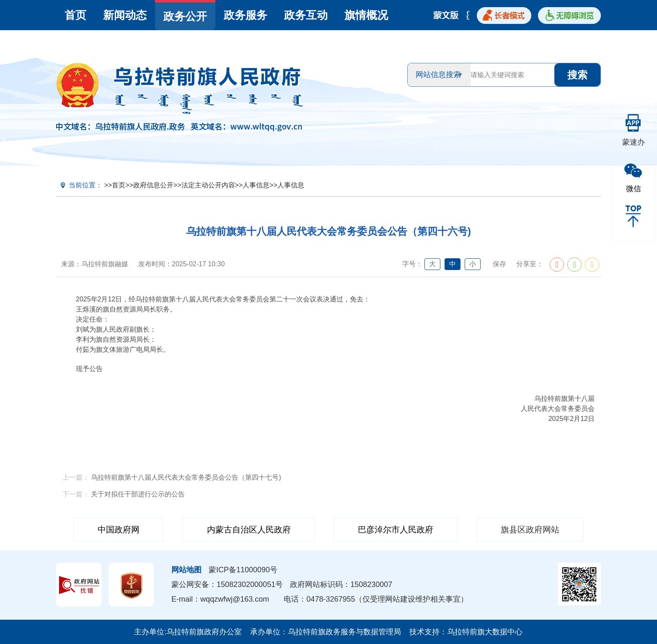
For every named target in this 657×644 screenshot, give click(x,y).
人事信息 (256, 185)
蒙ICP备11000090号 (243, 570)
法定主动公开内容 (208, 185)
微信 (634, 189)
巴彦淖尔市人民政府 (396, 530)
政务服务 (246, 15)
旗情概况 (366, 15)
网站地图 (186, 570)
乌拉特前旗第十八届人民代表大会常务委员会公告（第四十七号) (186, 477)
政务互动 (306, 15)
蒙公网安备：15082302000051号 (227, 584)
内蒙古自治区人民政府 (249, 530)
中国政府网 (119, 530)
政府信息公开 (153, 185)
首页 (75, 15)
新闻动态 (125, 15)
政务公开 (185, 16)
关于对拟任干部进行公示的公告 (138, 494)
